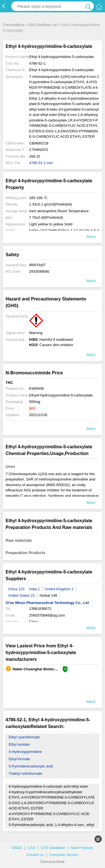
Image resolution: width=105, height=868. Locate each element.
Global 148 (48, 595)
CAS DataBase (53, 848)
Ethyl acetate (19, 744)
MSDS (17, 848)
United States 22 (21, 595)
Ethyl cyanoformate (24, 737)
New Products (82, 848)
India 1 (34, 589)
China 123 (16, 589)
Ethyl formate (19, 759)
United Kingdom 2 (59, 589)
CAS (32, 848)
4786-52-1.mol (41, 163)
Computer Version (64, 855)
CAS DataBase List (43, 25)
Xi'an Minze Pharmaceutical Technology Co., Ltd (47, 603)
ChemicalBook (14, 25)
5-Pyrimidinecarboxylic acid (31, 766)
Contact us (35, 855)
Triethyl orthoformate (25, 774)
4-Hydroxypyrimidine (25, 752)
